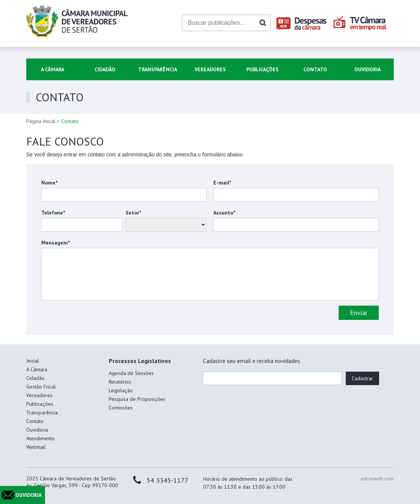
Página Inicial (41, 121)
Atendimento (40, 438)
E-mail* (222, 183)
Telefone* (53, 213)
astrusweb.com (377, 478)
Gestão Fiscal (41, 387)
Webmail (36, 447)
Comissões (121, 408)
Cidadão (105, 69)
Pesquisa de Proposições (137, 399)
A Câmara (52, 69)
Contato (315, 69)
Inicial (33, 361)
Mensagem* (55, 243)
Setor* (133, 213)
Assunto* (224, 213)
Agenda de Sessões (131, 373)
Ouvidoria (367, 69)
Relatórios (120, 382)
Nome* (49, 183)
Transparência (157, 69)
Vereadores (210, 69)
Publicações (262, 69)
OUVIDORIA (28, 495)
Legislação (121, 390)
